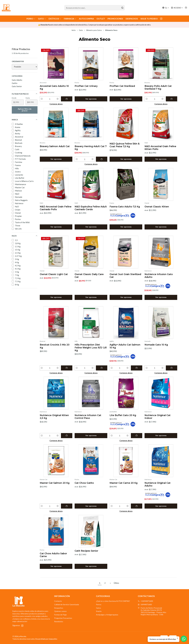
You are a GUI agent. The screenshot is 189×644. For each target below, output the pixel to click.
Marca (25, 120)
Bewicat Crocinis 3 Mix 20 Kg (55, 346)
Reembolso (59, 621)
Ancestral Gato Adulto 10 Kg (54, 87)
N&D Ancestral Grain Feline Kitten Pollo (160, 148)
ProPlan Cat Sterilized (122, 86)
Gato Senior (17, 86)
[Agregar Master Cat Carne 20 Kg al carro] (137, 506)
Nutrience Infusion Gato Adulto (159, 276)
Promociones (115, 19)
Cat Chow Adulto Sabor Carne (53, 555)
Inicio (74, 30)
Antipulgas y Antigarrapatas (107, 615)
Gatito (15, 83)
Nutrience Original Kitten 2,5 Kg (54, 417)
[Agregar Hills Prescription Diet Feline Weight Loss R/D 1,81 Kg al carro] (102, 368)
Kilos (25, 236)
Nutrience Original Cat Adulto (158, 484)
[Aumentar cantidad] (58, 99)
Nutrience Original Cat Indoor (158, 417)
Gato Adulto (17, 80)
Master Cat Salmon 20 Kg (55, 483)
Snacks (99, 611)
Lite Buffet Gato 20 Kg (123, 415)
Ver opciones (91, 99)
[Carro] (186, 8)
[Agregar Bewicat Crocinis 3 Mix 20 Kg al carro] (67, 368)
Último (116, 583)
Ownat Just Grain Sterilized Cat (125, 276)
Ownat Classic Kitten (157, 207)
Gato (42, 19)
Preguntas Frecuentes (63, 618)
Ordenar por (18, 61)
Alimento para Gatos (94, 30)
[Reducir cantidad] (42, 99)
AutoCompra (86, 19)
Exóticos (55, 19)
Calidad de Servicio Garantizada (67, 604)
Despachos (132, 19)
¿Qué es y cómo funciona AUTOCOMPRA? (113, 601)
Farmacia (70, 19)
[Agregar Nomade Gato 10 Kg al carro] (172, 368)
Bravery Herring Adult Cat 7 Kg (91, 148)
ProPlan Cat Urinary (86, 86)
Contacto (58, 601)
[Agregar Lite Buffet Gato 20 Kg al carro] (137, 436)
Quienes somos (60, 611)
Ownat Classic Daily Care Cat (89, 276)
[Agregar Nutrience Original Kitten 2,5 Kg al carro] (67, 436)
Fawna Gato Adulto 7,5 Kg (125, 207)
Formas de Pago (60, 615)
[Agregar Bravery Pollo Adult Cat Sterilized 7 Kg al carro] (172, 99)
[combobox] (94, 8)
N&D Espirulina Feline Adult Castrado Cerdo (91, 208)
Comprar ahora (56, 104)
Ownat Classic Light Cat (54, 274)
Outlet (101, 19)
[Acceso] (177, 8)
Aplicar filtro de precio (25, 110)
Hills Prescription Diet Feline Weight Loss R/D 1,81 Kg (91, 347)
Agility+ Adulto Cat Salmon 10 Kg (125, 346)
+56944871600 (145, 601)
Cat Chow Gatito (84, 483)
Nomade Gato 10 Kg (156, 345)
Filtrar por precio (25, 94)
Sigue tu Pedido (149, 19)
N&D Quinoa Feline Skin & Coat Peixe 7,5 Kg (125, 145)
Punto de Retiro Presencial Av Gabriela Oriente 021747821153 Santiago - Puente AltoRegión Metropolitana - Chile (152, 611)
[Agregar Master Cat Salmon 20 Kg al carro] (67, 506)
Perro (31, 19)
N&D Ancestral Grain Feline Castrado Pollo (56, 208)
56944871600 (145, 604)
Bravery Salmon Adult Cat (55, 146)
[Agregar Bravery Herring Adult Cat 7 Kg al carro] (102, 159)
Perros (99, 604)
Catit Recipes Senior (86, 551)
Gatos (98, 608)
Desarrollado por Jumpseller (46, 639)
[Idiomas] (166, 8)
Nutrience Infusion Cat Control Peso (88, 417)
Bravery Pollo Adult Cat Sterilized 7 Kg (158, 87)
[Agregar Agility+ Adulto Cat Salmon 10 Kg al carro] (137, 368)
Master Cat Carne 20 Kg (124, 483)
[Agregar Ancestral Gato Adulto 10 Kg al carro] (67, 99)
